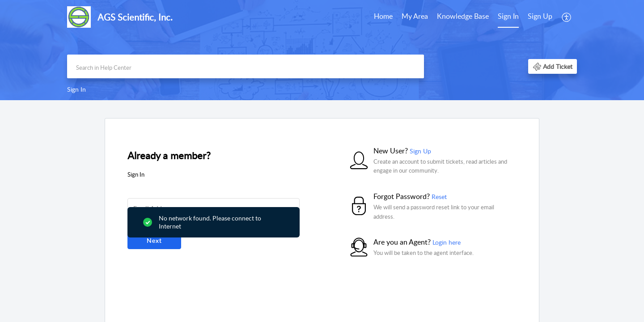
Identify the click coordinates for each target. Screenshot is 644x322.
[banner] (322, 50)
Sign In (508, 16)
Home (383, 16)
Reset (439, 197)
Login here (447, 242)
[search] (246, 66)
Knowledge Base (463, 16)
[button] (567, 17)
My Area (415, 16)
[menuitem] (383, 17)
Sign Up (540, 16)
